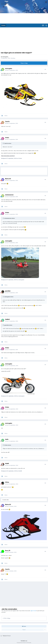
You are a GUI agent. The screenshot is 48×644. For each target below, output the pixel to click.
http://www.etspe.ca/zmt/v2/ (8, 156)
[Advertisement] (24, 39)
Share (24, 626)
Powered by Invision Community (24, 643)
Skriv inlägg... (7, 618)
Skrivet (12, 70)
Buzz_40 (8, 551)
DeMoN (7, 319)
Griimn (7, 138)
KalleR (7, 463)
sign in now (33, 611)
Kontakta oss (24, 641)
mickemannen (9, 195)
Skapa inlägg (24, 63)
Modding (13, 58)
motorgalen (5, 57)
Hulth (7, 439)
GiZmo (7, 482)
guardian (8, 291)
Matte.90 (8, 179)
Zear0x (7, 122)
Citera (6, 116)
